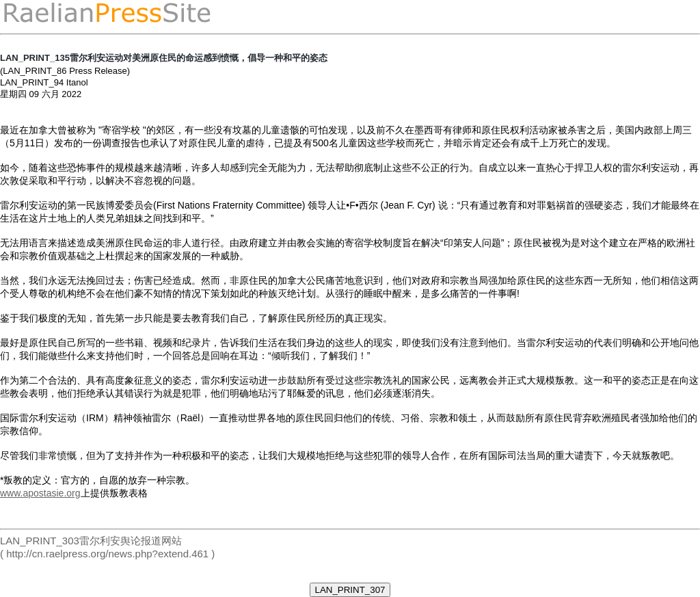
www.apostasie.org (40, 493)
